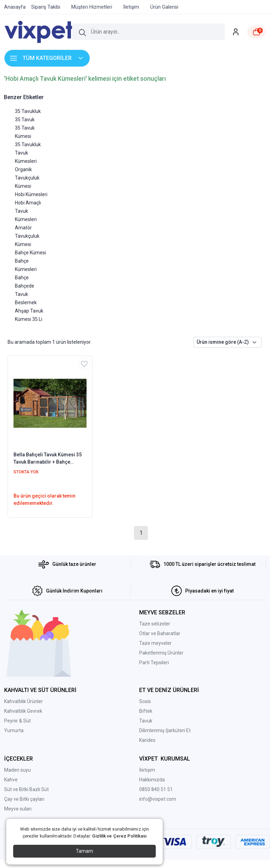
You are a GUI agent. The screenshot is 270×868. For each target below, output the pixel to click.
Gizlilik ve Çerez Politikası (119, 836)
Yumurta (14, 730)
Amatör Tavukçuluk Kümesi (27, 236)
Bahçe (22, 278)
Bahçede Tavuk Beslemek (26, 294)
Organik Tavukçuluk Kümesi (27, 178)
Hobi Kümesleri (31, 194)
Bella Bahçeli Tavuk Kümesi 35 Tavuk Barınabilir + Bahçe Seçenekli (48, 459)
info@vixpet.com (158, 799)
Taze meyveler (155, 643)
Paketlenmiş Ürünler (161, 653)
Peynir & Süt (17, 721)
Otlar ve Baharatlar (160, 633)
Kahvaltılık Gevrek (23, 711)
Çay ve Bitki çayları (24, 799)
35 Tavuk (25, 120)
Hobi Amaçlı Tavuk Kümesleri (28, 211)
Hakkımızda (152, 780)
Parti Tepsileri (154, 663)
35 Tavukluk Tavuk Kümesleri (28, 153)
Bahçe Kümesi (30, 253)
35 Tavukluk (28, 111)
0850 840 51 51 (156, 789)
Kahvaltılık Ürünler (24, 701)
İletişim (147, 770)
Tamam (84, 851)
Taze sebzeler (155, 624)
